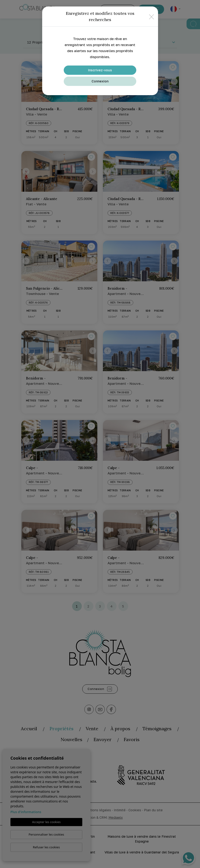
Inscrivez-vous (100, 70)
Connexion (100, 81)
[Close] (151, 17)
